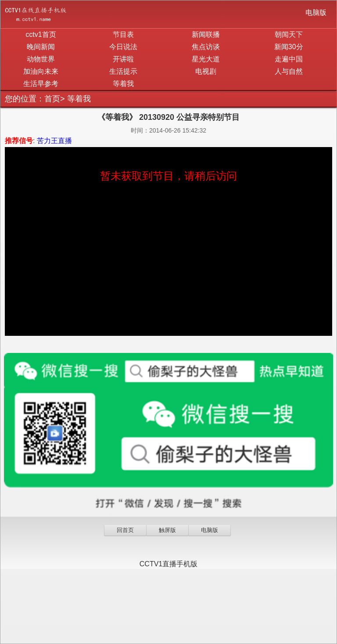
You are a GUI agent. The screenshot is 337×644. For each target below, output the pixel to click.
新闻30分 (289, 47)
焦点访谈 (206, 47)
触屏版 (167, 530)
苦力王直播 (54, 141)
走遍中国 (289, 59)
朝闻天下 (289, 34)
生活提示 (123, 71)
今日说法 (123, 47)
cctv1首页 (41, 34)
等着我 (123, 84)
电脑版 (316, 13)
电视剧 (206, 71)
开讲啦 (123, 59)
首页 (52, 99)
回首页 (125, 530)
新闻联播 (206, 34)
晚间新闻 (41, 47)
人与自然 (289, 71)
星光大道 (206, 59)
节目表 (123, 34)
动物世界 (41, 59)
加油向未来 (41, 71)
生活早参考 (41, 84)
